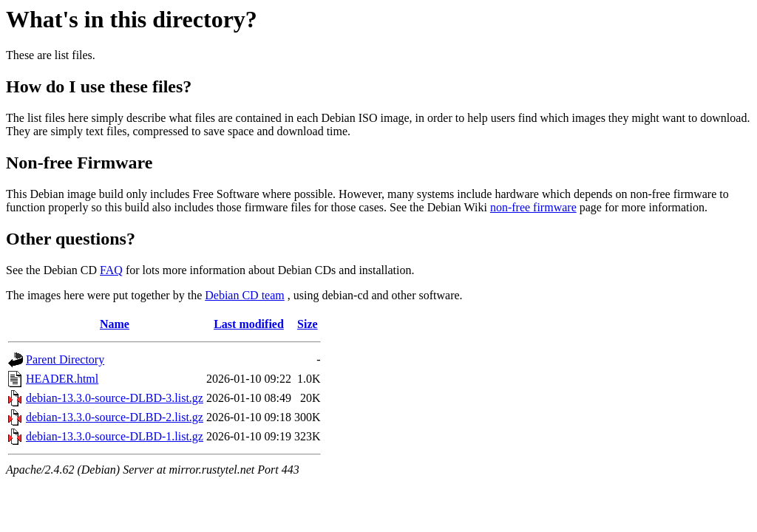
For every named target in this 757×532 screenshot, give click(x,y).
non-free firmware (533, 207)
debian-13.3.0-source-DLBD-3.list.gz (115, 398)
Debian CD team (245, 295)
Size (308, 324)
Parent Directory (65, 359)
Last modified (249, 324)
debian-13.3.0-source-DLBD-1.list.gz (115, 436)
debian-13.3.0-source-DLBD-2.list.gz (115, 417)
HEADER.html (62, 379)
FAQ (111, 270)
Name (115, 324)
